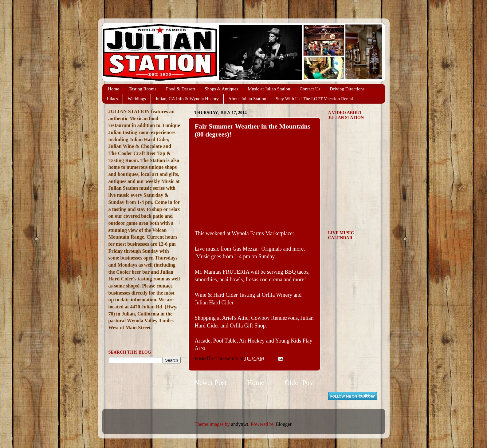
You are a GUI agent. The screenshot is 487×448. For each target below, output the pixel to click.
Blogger (283, 424)
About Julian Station (247, 99)
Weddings (137, 99)
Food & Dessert (181, 89)
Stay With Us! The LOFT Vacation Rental (314, 99)
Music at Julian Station (269, 89)
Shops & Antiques (221, 89)
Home (114, 89)
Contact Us (310, 89)
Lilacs (113, 99)
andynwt (240, 424)
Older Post (299, 383)
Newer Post (211, 383)
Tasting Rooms (143, 89)
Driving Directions (347, 89)
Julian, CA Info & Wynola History (187, 99)
